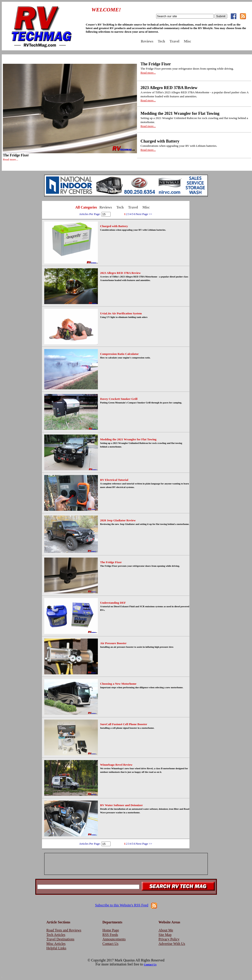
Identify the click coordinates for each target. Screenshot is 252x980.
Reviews (147, 41)
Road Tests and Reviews (64, 930)
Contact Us (111, 944)
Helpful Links (56, 948)
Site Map (165, 935)
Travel (174, 41)
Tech (161, 41)
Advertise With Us (172, 944)
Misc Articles (56, 944)
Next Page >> (144, 214)
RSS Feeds (110, 935)
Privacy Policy (169, 939)
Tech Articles (56, 935)
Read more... (10, 159)
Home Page (111, 930)
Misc (188, 41)
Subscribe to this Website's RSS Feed (122, 905)
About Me (166, 930)
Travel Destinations (60, 939)
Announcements (114, 939)
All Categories (86, 207)
